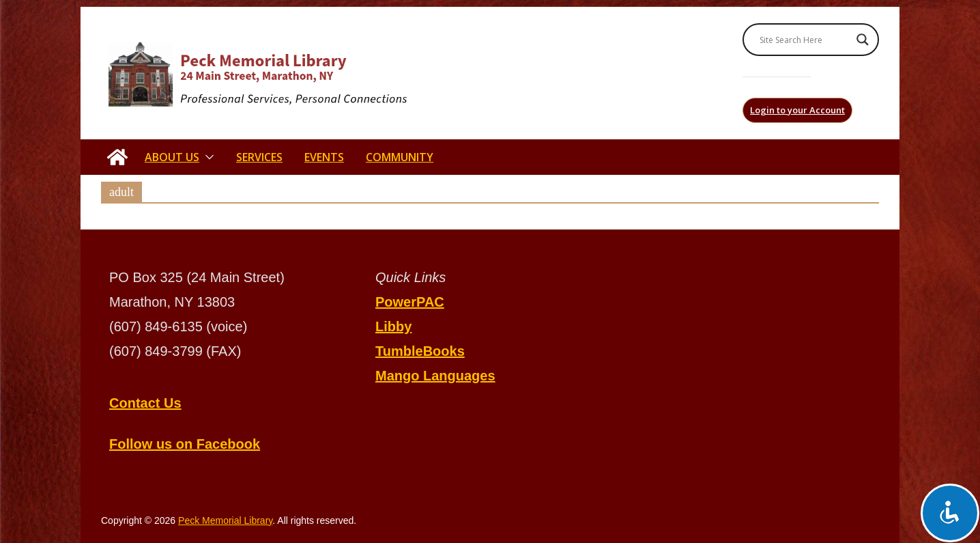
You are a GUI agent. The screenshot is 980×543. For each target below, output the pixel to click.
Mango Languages (435, 376)
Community (400, 157)
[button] (207, 157)
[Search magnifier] (863, 40)
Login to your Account (797, 110)
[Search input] (805, 40)
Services (259, 157)
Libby (393, 326)
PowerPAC (410, 302)
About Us (172, 157)
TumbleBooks (420, 351)
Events (324, 157)
